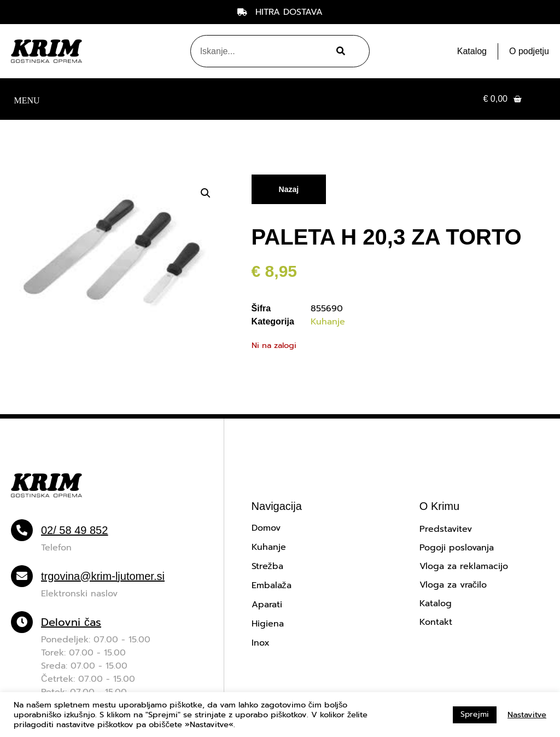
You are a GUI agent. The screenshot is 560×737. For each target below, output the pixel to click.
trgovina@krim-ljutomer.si (103, 576)
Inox (261, 643)
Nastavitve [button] (527, 715)
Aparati (267, 605)
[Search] (339, 51)
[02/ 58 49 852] (22, 530)
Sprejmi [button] (475, 714)
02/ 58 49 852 (74, 530)
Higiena (268, 624)
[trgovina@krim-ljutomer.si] (22, 576)
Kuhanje (328, 322)
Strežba (267, 566)
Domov (266, 528)
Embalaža (272, 585)
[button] (27, 99)
